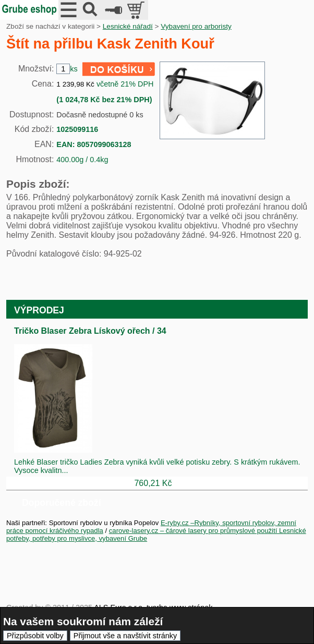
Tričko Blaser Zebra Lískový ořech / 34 (90, 331)
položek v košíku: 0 (137, 10)
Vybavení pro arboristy (196, 26)
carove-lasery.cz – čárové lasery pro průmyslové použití (194, 531)
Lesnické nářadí (128, 26)
